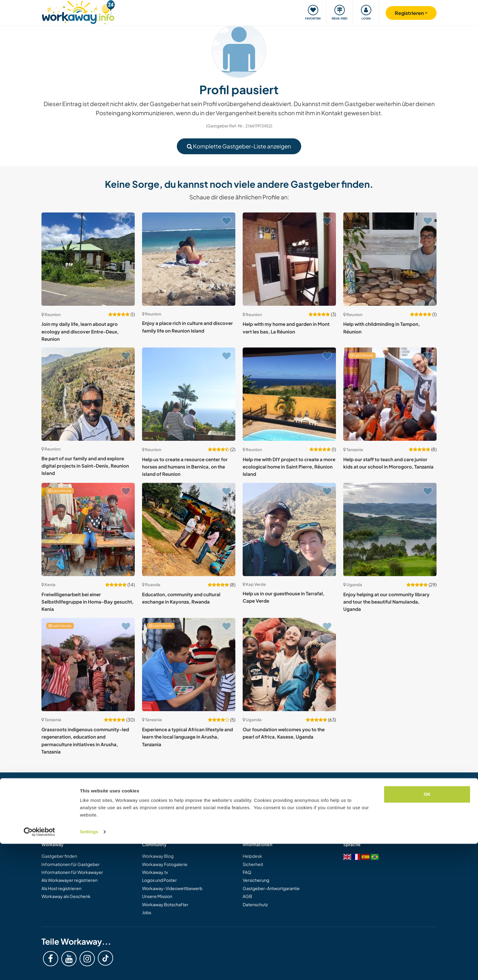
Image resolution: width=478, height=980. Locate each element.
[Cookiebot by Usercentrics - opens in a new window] (39, 968)
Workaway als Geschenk (66, 896)
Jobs (147, 912)
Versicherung (256, 880)
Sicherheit (253, 864)
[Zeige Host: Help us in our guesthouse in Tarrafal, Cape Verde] (289, 529)
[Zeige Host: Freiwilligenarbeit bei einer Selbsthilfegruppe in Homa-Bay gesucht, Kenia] (88, 529)
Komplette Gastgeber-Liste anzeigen (239, 146)
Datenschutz (255, 904)
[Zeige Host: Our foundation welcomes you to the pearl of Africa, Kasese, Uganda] (289, 665)
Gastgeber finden (59, 856)
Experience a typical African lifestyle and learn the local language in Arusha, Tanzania (187, 737)
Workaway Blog (158, 856)
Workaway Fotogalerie (165, 864)
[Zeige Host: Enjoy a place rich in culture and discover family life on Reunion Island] (189, 259)
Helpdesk (252, 856)
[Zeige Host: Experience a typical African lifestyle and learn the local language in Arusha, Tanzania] (189, 665)
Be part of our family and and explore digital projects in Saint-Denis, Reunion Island (85, 466)
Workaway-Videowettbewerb (172, 888)
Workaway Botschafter (165, 904)
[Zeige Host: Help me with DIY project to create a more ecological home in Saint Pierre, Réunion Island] (289, 394)
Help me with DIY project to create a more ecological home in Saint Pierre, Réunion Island (289, 467)
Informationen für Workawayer (72, 872)
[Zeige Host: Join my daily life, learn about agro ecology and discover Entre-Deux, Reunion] (88, 259)
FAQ (247, 872)
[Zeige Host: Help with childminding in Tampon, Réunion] (390, 259)
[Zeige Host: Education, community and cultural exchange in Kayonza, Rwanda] (189, 529)
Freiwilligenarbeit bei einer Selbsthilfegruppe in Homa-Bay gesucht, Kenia (87, 602)
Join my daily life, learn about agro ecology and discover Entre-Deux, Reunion (80, 331)
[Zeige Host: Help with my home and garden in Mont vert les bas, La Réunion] (289, 259)
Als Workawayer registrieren (70, 880)
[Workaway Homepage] (78, 11)
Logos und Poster (159, 880)
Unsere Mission (157, 896)
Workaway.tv (155, 872)
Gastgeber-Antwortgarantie (271, 888)
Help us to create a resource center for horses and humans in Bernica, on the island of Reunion (185, 467)
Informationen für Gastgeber (71, 864)
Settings (89, 968)
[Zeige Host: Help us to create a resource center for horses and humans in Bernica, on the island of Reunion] (189, 394)
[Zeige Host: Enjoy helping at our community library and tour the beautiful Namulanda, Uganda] (390, 529)
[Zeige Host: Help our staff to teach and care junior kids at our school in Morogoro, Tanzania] (390, 394)
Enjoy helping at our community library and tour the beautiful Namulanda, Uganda (386, 602)
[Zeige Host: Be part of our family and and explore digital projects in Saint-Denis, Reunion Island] (88, 394)
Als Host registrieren (61, 888)
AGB (247, 896)
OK (427, 930)
